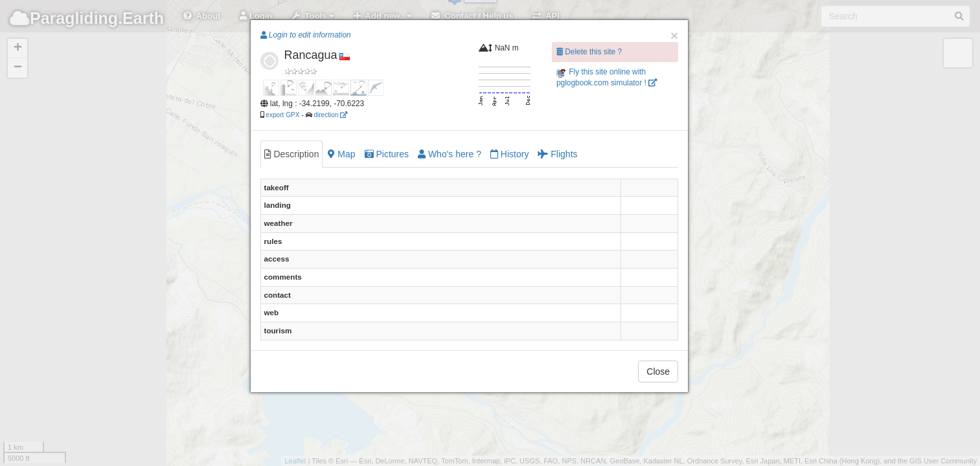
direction (330, 115)
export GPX (282, 115)
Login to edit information (306, 35)
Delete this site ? (589, 52)
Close (658, 372)
